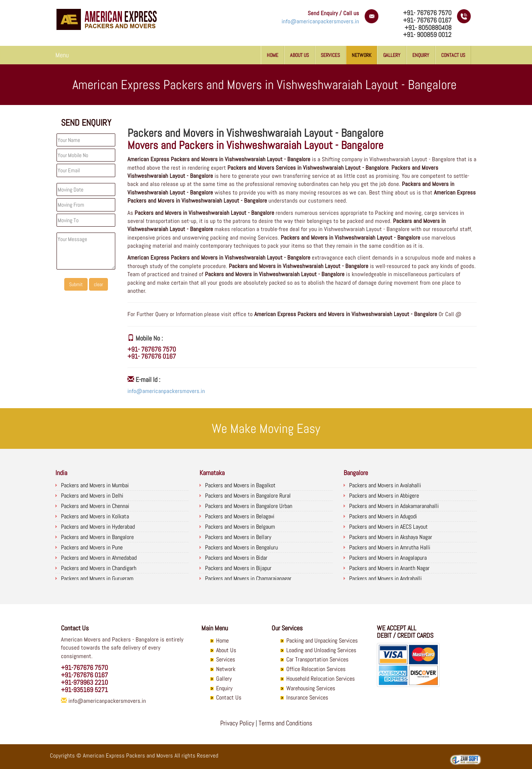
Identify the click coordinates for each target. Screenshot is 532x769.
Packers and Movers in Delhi (92, 496)
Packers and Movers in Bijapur (238, 568)
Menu (62, 55)
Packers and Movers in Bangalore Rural (248, 496)
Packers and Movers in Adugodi (383, 516)
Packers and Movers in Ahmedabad (99, 558)
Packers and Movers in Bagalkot (240, 485)
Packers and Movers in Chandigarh (99, 568)
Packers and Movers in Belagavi (240, 516)
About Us (299, 55)
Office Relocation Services (316, 669)
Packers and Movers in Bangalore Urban (249, 506)
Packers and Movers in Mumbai (95, 485)
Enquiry (421, 55)
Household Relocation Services (320, 679)
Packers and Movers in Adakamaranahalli (394, 506)
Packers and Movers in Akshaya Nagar (391, 537)
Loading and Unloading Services (321, 650)
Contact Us (453, 55)
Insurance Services (307, 697)
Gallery (392, 55)
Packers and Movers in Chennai (95, 506)
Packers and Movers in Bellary (238, 537)
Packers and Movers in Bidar (236, 558)
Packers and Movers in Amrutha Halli (390, 547)
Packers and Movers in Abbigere (384, 496)
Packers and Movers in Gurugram (97, 578)
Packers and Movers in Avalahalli (385, 485)
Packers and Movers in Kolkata (95, 516)
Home (272, 55)
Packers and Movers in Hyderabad (98, 527)
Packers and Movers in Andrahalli (386, 578)
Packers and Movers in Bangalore (97, 537)
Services (330, 55)
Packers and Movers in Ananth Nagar (389, 568)
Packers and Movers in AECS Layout (388, 527)
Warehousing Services (311, 688)
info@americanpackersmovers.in (320, 21)
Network (362, 55)
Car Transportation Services (317, 659)
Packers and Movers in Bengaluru (241, 547)
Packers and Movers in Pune (92, 547)
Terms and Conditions (285, 723)
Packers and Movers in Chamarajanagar (248, 578)
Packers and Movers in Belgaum (240, 527)
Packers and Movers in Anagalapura (388, 558)
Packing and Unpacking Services (322, 641)
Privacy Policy (237, 723)
